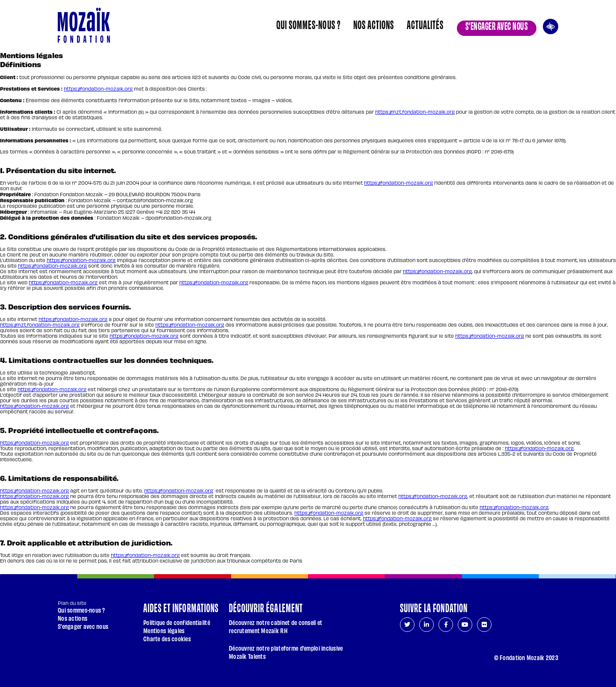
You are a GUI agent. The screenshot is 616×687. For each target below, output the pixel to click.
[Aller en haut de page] (548, 643)
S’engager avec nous (497, 25)
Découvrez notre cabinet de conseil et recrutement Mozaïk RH (275, 626)
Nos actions (374, 24)
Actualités (425, 24)
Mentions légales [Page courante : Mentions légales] (164, 630)
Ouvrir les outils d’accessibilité (551, 25)
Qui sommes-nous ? (308, 24)
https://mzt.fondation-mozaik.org (415, 112)
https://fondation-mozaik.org (98, 89)
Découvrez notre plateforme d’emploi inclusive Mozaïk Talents (286, 652)
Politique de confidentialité (177, 622)
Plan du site (72, 603)
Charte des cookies (167, 638)
